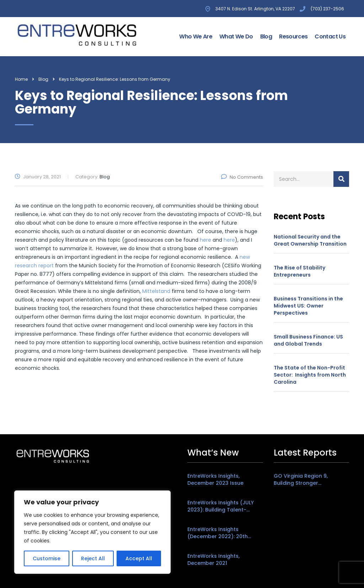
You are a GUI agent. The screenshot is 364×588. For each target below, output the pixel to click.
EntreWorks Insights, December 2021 (213, 560)
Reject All (93, 558)
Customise (47, 558)
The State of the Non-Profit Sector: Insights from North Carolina (310, 375)
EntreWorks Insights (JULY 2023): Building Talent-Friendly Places (221, 506)
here (205, 240)
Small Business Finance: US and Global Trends (308, 340)
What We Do (236, 36)
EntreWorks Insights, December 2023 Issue (215, 479)
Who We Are (196, 36)
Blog (266, 36)
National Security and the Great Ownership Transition (310, 240)
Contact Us (330, 36)
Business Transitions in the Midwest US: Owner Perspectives (308, 306)
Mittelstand (156, 291)
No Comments (242, 177)
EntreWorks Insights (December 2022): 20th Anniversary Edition (218, 533)
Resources (293, 36)
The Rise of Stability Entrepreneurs (299, 271)
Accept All (139, 558)
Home (21, 79)
